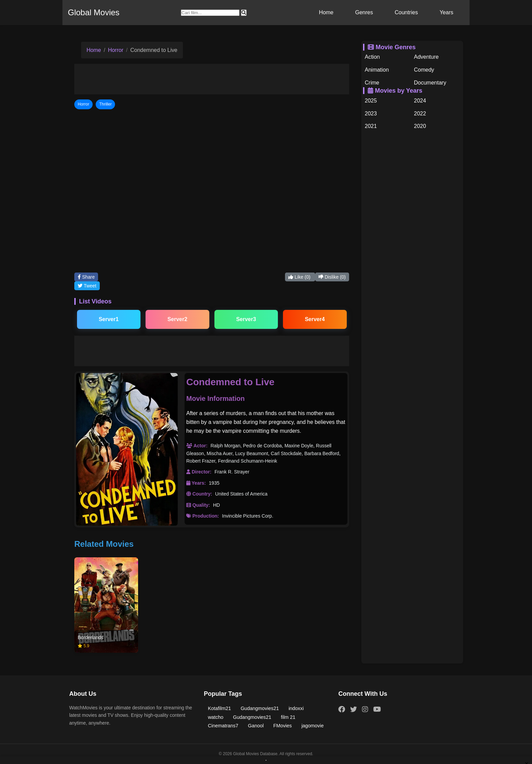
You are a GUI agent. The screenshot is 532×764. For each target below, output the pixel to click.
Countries (406, 12)
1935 (214, 483)
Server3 (246, 319)
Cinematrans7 (223, 726)
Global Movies (94, 12)
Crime (372, 83)
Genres (364, 12)
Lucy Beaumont (252, 453)
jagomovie (312, 726)
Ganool (256, 726)
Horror (116, 50)
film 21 (288, 717)
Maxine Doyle (299, 446)
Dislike (332, 277)
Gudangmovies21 (260, 708)
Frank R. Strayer (232, 472)
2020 (420, 126)
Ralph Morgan (225, 446)
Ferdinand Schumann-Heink (247, 461)
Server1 (109, 319)
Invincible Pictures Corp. (248, 516)
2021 (371, 126)
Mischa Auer (220, 453)
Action (372, 57)
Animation (377, 70)
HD (216, 505)
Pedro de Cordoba (262, 446)
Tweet (87, 286)
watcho (216, 717)
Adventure (426, 57)
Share (86, 277)
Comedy (424, 70)
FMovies (283, 726)
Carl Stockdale (286, 453)
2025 (371, 101)
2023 (371, 114)
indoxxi (296, 708)
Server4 (315, 319)
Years (446, 12)
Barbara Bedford (322, 453)
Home (326, 12)
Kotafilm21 (220, 708)
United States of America (241, 494)
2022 (420, 114)
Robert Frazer (201, 461)
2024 (420, 101)
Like (300, 277)
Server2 (177, 319)
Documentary (430, 83)
